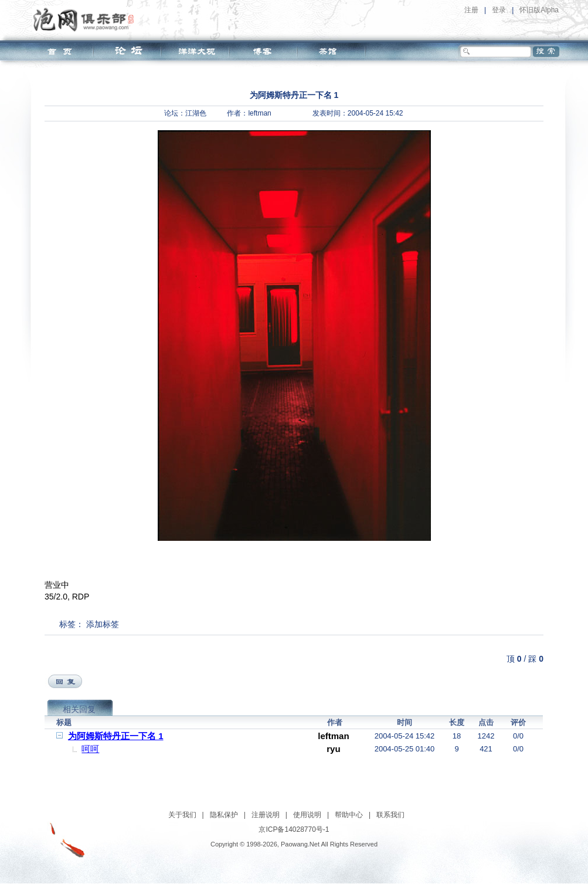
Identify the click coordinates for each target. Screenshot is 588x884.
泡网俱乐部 (86, 19)
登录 (499, 10)
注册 (471, 10)
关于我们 (182, 815)
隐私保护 (224, 815)
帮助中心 (349, 815)
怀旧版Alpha (539, 10)
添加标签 (103, 624)
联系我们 (390, 815)
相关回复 (79, 709)
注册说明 (266, 815)
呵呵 (90, 749)
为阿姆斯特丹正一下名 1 (116, 736)
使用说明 (307, 815)
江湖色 (196, 113)
